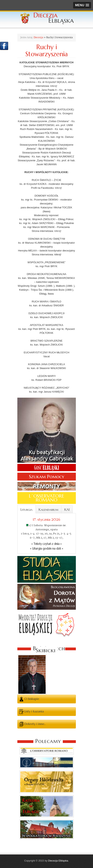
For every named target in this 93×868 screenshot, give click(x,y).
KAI (67, 510)
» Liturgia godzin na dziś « (47, 549)
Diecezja (38, 38)
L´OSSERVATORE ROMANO (46, 498)
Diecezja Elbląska (58, 861)
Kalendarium (48, 510)
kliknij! (54, 86)
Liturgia (27, 510)
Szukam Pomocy (47, 477)
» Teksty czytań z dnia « (46, 544)
